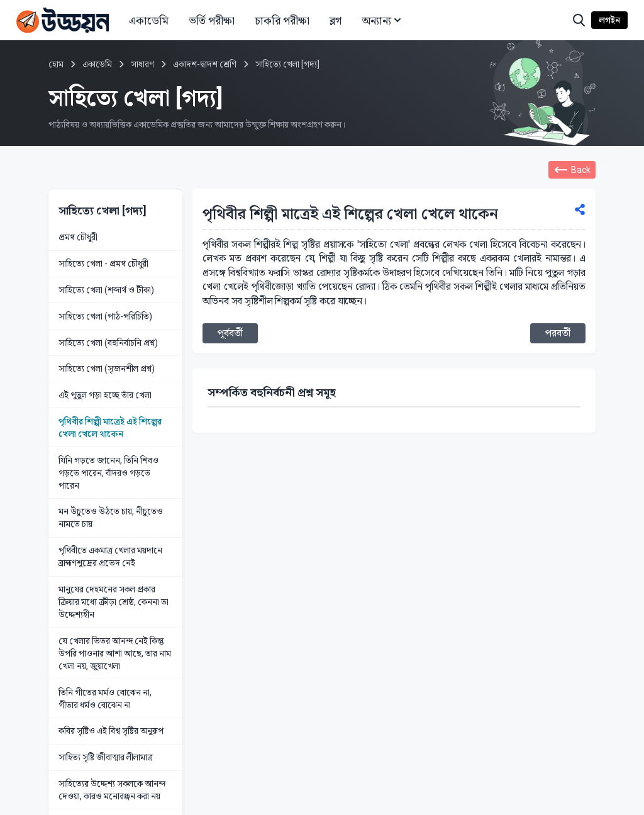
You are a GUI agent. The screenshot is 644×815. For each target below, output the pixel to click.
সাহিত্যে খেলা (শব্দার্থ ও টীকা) (106, 290)
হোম (56, 64)
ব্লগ (336, 20)
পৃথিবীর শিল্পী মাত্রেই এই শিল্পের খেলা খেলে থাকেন (110, 428)
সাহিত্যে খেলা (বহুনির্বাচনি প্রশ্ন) (108, 343)
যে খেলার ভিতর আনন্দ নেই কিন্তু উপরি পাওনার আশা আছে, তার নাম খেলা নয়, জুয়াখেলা (115, 653)
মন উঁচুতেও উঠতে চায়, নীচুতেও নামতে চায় (111, 518)
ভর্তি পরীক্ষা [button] (212, 20)
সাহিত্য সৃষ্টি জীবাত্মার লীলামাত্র (106, 757)
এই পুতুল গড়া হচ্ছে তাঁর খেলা (105, 395)
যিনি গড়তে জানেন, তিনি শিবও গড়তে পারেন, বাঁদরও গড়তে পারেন (108, 473)
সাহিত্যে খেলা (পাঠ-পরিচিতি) (105, 316)
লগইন (609, 20)
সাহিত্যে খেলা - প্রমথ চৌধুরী (103, 263)
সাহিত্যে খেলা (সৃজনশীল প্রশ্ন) (107, 369)
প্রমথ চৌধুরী (78, 237)
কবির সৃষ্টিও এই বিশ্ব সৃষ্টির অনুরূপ (111, 731)
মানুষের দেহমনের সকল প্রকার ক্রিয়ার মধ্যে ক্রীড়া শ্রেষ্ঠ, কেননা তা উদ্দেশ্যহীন (114, 602)
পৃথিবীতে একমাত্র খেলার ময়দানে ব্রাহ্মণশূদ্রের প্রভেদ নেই (110, 557)
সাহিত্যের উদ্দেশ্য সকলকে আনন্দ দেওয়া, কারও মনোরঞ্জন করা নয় (112, 790)
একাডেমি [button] (149, 20)
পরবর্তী (558, 333)
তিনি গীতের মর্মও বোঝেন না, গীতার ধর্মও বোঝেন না (105, 699)
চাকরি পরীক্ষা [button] (282, 20)
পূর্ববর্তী (230, 333)
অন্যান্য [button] (383, 20)
